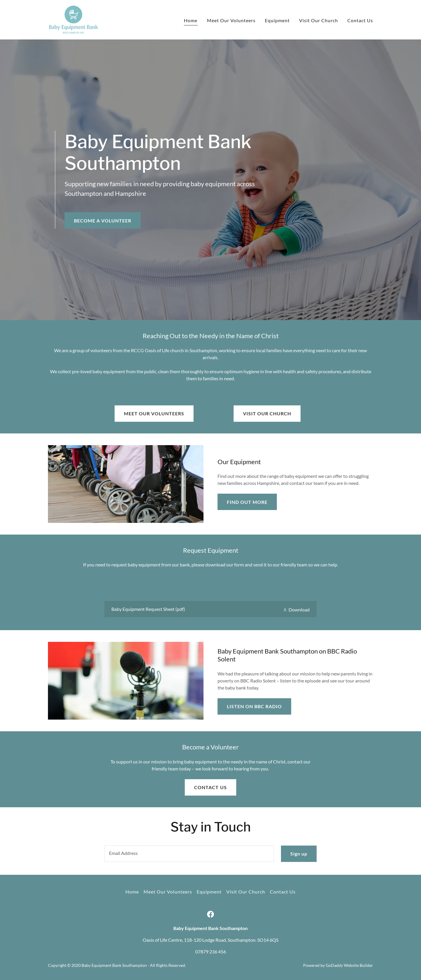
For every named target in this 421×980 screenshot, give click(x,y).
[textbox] (189, 854)
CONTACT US (210, 787)
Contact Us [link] (360, 20)
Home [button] (132, 892)
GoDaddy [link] (334, 965)
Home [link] (191, 20)
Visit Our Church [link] (319, 20)
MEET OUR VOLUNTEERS (154, 413)
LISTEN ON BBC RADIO (254, 706)
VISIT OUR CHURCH (267, 413)
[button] (296, 609)
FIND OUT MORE (247, 502)
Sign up (299, 854)
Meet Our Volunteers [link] (231, 20)
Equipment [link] (277, 20)
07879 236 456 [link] (211, 952)
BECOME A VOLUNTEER (103, 221)
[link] (73, 19)
